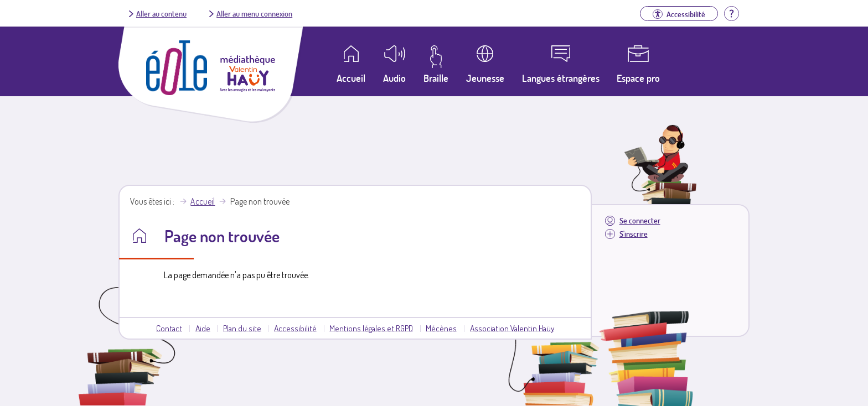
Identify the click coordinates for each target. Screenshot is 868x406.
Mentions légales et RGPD (371, 328)
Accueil (203, 201)
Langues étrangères (561, 78)
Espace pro (638, 78)
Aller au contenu (161, 13)
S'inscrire (634, 234)
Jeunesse (485, 78)
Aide (203, 328)
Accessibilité (295, 328)
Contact (169, 328)
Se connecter (640, 220)
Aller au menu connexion (254, 13)
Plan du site (242, 328)
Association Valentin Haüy (512, 328)
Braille (436, 78)
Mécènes (441, 328)
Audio (394, 78)
